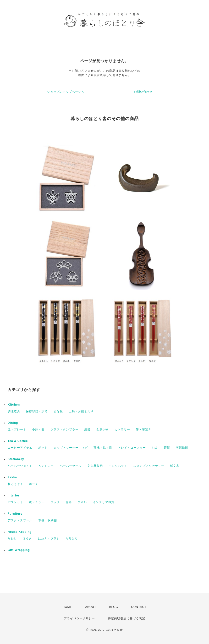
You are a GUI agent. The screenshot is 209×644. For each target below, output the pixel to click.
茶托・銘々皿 (103, 448)
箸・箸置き (144, 429)
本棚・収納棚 (48, 520)
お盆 (155, 448)
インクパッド (118, 466)
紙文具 (175, 466)
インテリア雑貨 (104, 502)
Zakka (12, 477)
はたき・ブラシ (49, 539)
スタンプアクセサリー (149, 466)
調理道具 (14, 411)
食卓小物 (102, 429)
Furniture (15, 514)
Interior (14, 495)
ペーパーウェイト (20, 466)
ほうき (27, 539)
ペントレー (46, 466)
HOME (67, 607)
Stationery (16, 459)
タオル (82, 502)
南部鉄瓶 (182, 448)
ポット (43, 448)
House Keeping (20, 532)
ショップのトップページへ (66, 92)
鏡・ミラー (37, 502)
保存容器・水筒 (37, 411)
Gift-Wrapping (19, 550)
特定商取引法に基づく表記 (126, 618)
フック (55, 502)
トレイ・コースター (132, 448)
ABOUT (91, 607)
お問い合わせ (143, 92)
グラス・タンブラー (64, 429)
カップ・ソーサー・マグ (71, 448)
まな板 (58, 411)
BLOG (114, 607)
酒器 (87, 429)
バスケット (15, 502)
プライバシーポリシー (79, 618)
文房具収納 (95, 466)
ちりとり (72, 539)
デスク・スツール (20, 520)
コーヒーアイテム (20, 448)
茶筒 (167, 448)
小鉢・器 (38, 429)
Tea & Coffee (18, 441)
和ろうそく (15, 484)
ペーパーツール (71, 466)
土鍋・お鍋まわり (81, 411)
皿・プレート (17, 429)
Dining (13, 423)
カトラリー (122, 429)
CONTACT (139, 607)
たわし (12, 539)
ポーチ (34, 484)
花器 (69, 502)
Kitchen (14, 405)
